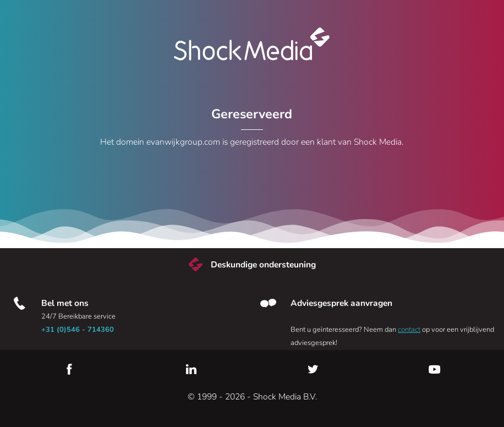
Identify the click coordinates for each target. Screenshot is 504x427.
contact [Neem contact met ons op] (409, 330)
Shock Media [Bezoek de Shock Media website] (252, 44)
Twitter (313, 369)
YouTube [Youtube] (435, 369)
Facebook (69, 369)
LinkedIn (191, 369)
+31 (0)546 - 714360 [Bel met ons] (78, 330)
